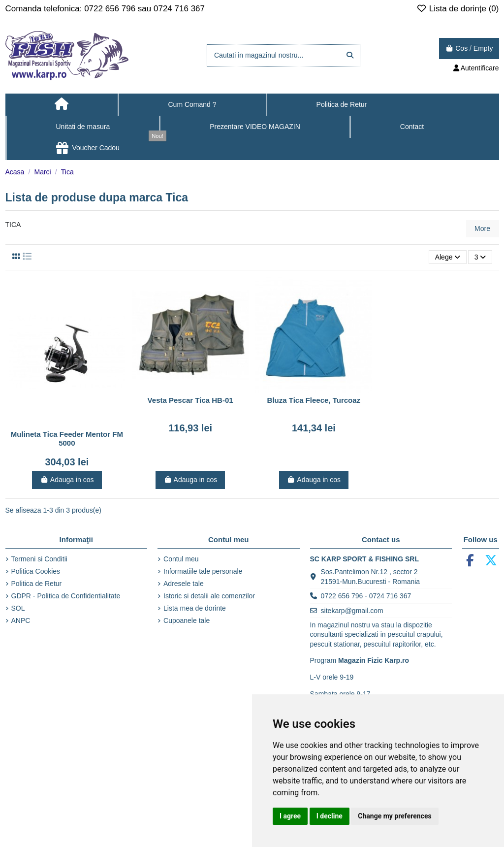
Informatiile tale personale (203, 571)
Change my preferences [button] (394, 816)
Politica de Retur (37, 584)
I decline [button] (330, 816)
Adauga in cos (67, 480)
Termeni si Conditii (39, 559)
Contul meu (181, 559)
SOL (18, 608)
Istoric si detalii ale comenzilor (209, 596)
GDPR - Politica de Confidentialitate (66, 596)
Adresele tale (184, 584)
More (482, 228)
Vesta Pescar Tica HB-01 (190, 400)
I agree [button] (290, 816)
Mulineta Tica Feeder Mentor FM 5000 (67, 439)
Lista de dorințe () (458, 9)
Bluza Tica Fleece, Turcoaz (314, 400)
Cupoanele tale (187, 620)
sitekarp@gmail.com (352, 611)
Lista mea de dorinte (195, 608)
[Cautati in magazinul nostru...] (350, 55)
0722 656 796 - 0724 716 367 (366, 596)
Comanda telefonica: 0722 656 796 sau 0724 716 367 (105, 9)
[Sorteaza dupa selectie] (447, 257)
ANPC (21, 620)
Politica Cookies (36, 571)
